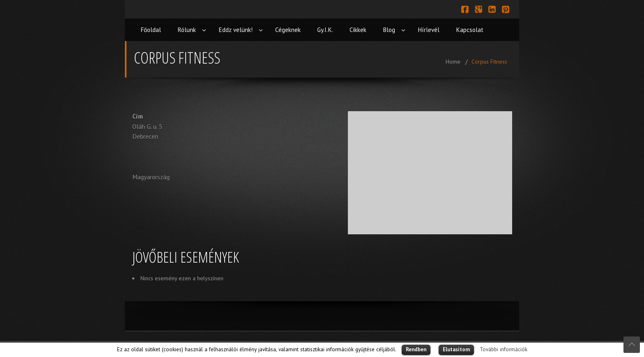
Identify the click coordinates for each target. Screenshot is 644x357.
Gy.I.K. (325, 30)
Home (453, 62)
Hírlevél (429, 30)
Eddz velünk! (236, 30)
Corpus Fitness (489, 62)
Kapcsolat (470, 30)
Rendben (416, 349)
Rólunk (187, 30)
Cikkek (358, 30)
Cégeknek (288, 30)
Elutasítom (456, 349)
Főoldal (151, 30)
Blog (389, 30)
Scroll (632, 345)
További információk (504, 349)
